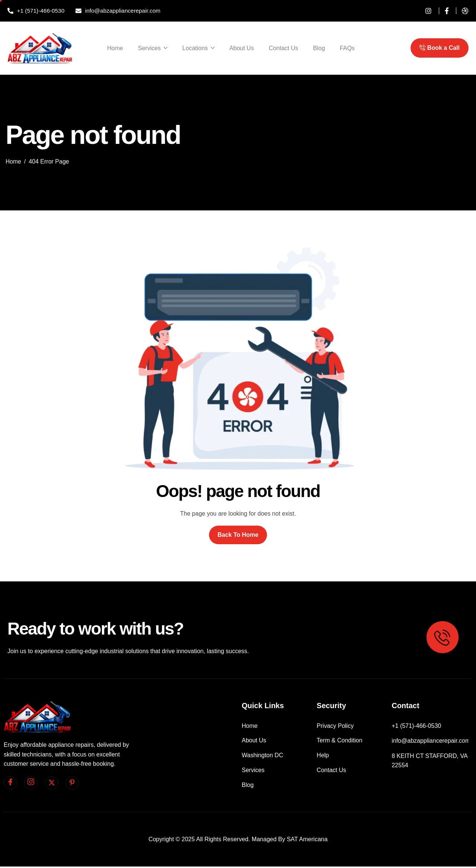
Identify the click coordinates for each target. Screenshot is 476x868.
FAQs (347, 48)
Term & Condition (340, 741)
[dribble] (462, 11)
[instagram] (426, 11)
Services (153, 48)
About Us (242, 48)
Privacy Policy (335, 726)
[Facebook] (444, 11)
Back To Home (238, 535)
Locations (198, 48)
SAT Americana (307, 841)
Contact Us (284, 48)
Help (323, 756)
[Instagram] (31, 783)
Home (115, 48)
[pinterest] (72, 783)
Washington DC (262, 756)
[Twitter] (52, 783)
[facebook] (10, 783)
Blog (319, 48)
